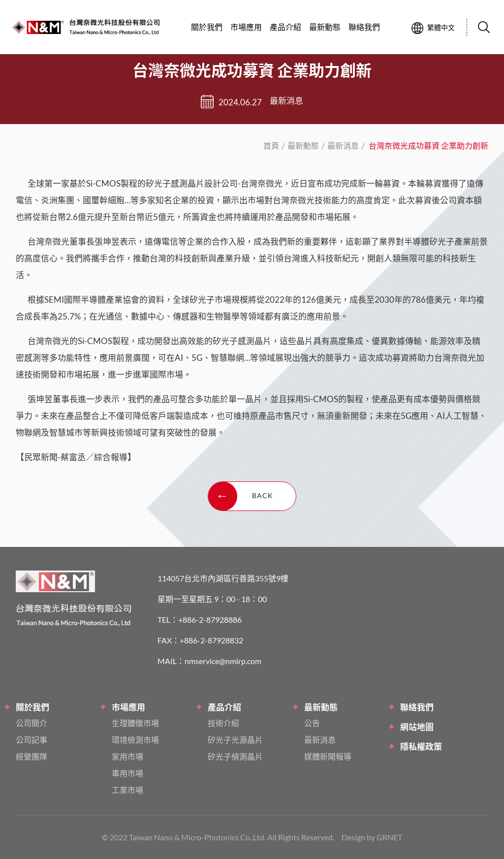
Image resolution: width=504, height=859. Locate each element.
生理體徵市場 (135, 723)
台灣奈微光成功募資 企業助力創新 (38, 27)
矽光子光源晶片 (235, 740)
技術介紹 (223, 723)
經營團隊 (31, 756)
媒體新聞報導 (328, 756)
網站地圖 (417, 727)
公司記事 (31, 740)
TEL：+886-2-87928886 (200, 620)
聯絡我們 (417, 707)
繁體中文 (433, 28)
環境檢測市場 (135, 740)
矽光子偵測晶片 (235, 756)
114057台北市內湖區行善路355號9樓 (223, 578)
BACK (240, 496)
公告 (312, 723)
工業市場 (127, 790)
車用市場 (127, 773)
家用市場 (127, 756)
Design (353, 837)
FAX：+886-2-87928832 (200, 640)
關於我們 (207, 27)
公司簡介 (31, 723)
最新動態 (303, 145)
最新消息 (343, 145)
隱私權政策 (421, 747)
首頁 (271, 145)
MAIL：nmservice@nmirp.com (209, 661)
